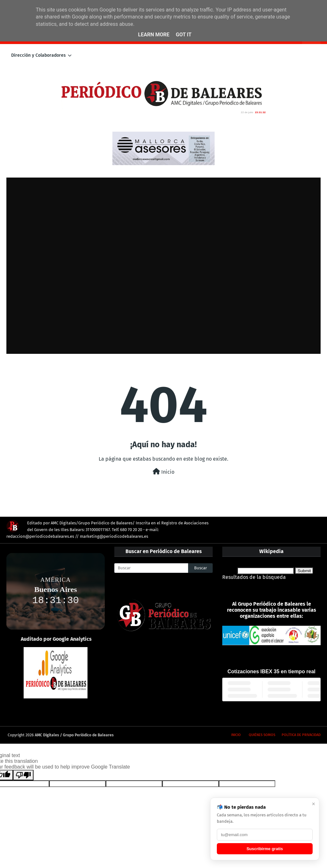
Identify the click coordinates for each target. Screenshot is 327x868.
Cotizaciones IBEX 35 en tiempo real (271, 671)
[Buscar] (151, 568)
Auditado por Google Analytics (56, 639)
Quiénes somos (262, 735)
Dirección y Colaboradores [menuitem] (38, 55)
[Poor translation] (23, 775)
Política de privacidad (301, 735)
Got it (183, 35)
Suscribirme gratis (265, 849)
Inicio (163, 472)
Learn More (154, 35)
